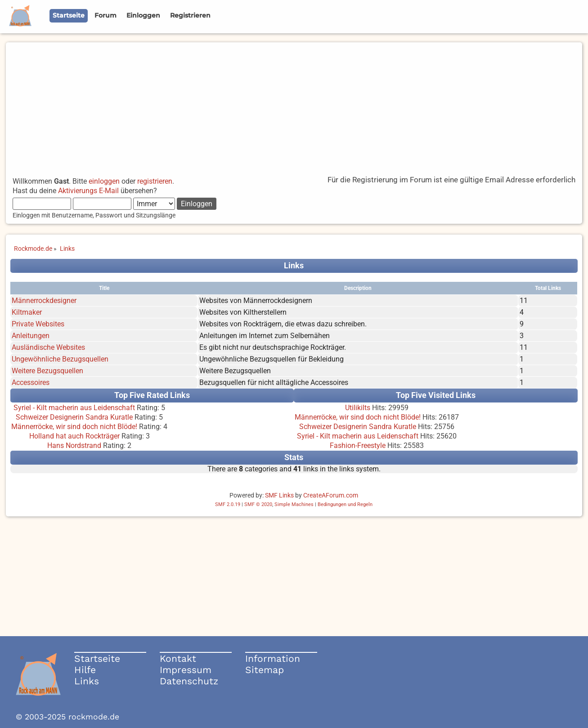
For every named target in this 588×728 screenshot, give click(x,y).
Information (273, 658)
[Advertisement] (294, 105)
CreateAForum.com (331, 495)
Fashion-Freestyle (358, 445)
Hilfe (85, 670)
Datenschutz (189, 681)
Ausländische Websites (48, 347)
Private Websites (38, 324)
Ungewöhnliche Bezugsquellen (60, 359)
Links (87, 681)
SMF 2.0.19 (228, 504)
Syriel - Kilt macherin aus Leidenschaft (74, 408)
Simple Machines (294, 504)
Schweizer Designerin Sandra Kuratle (74, 417)
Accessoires (31, 382)
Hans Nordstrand (74, 445)
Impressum (186, 670)
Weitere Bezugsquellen (47, 371)
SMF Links (279, 495)
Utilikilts (358, 408)
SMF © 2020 (258, 504)
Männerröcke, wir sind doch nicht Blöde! (74, 427)
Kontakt (178, 658)
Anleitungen (31, 336)
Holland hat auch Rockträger (74, 436)
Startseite (97, 658)
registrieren (155, 181)
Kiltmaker (27, 312)
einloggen (104, 181)
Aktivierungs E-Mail (88, 191)
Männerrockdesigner (44, 301)
